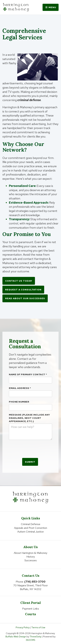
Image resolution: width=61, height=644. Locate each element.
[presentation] (33, 449)
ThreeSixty (35, 636)
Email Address (20, 388)
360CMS (31, 640)
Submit (30, 462)
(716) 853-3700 (35, 582)
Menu (51, 7)
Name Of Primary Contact (28, 374)
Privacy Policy (23, 627)
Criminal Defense (31, 524)
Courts (31, 614)
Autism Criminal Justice (31, 532)
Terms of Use (38, 627)
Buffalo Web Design (16, 636)
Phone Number (19, 402)
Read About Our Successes (25, 298)
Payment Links (31, 609)
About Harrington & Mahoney (31, 553)
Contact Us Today (19, 281)
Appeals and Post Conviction (31, 528)
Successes (31, 560)
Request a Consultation (23, 290)
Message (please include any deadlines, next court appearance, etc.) (29, 418)
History (31, 557)
